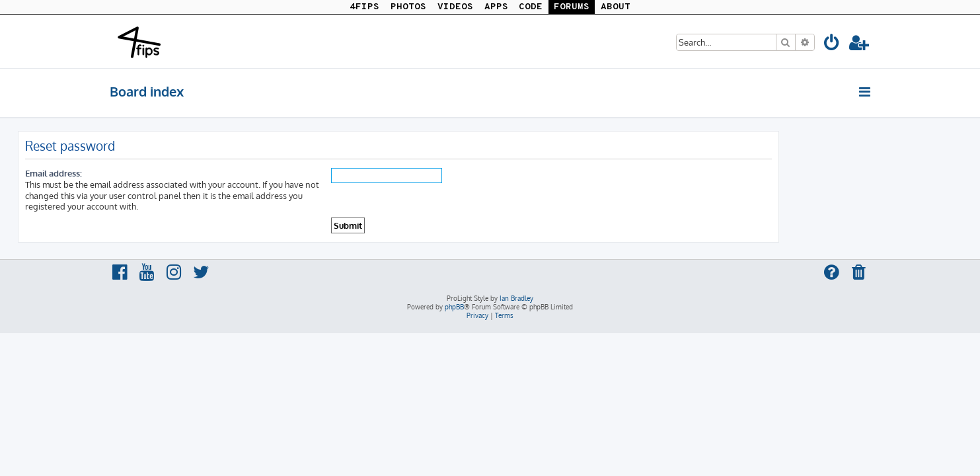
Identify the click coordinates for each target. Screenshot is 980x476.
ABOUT (616, 7)
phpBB (454, 307)
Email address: (145, 173)
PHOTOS (408, 7)
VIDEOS (455, 7)
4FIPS (364, 7)
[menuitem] (833, 45)
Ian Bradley (516, 298)
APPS (496, 7)
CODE (531, 7)
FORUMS (572, 7)
